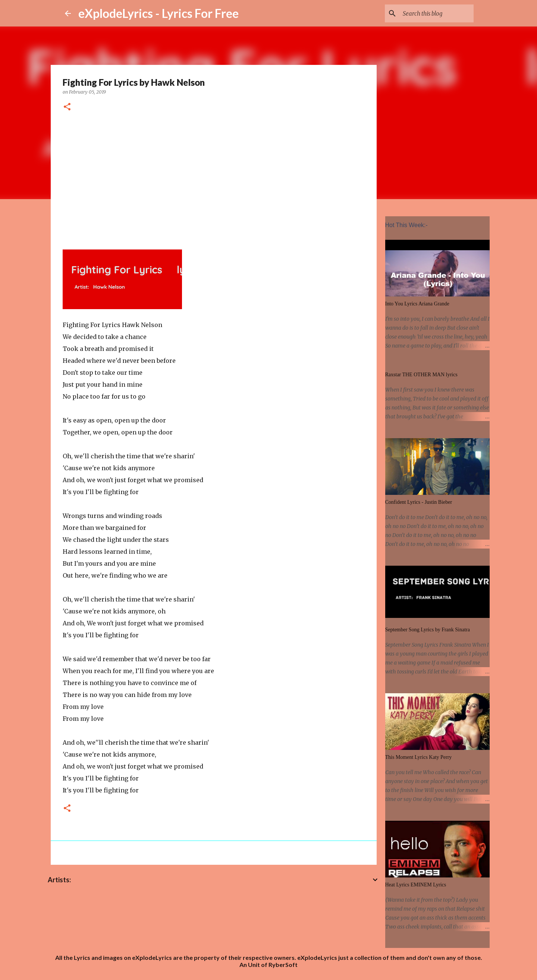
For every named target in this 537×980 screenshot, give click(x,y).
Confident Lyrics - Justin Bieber (419, 502)
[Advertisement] (214, 179)
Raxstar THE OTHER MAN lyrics (421, 375)
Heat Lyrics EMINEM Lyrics (416, 885)
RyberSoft (283, 965)
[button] (67, 107)
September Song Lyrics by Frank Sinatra (428, 630)
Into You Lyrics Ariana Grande (417, 304)
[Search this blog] (434, 13)
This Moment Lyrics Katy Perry (419, 757)
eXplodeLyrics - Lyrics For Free (158, 13)
